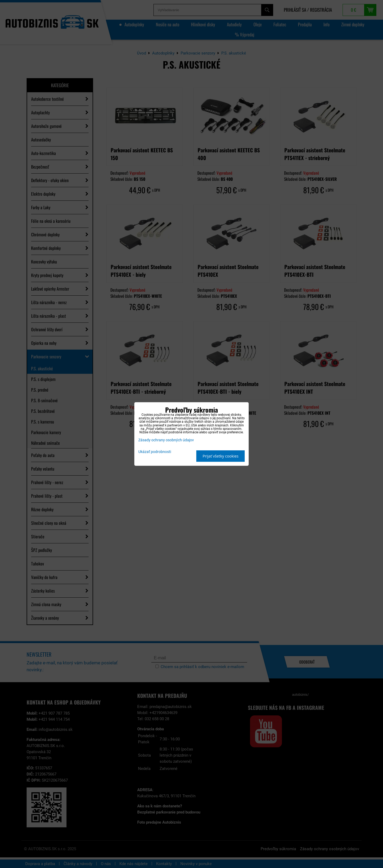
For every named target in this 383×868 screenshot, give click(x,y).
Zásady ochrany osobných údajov (166, 440)
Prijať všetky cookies (221, 456)
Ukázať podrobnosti (155, 452)
